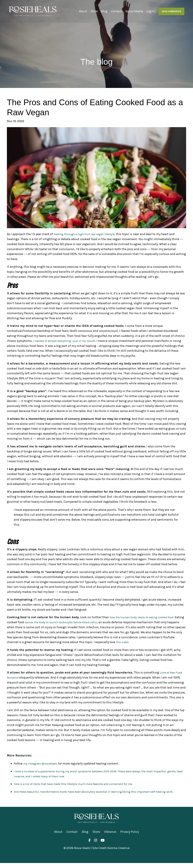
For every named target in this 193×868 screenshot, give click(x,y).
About (82, 11)
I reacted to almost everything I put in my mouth (67, 341)
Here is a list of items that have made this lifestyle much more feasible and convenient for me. (80, 784)
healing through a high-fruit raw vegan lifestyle (87, 234)
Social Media (134, 11)
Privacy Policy (130, 837)
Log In (151, 11)
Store (93, 11)
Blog (104, 11)
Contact (116, 11)
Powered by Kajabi (96, 859)
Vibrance (110, 837)
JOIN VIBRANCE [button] (171, 11)
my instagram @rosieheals (42, 763)
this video (135, 642)
